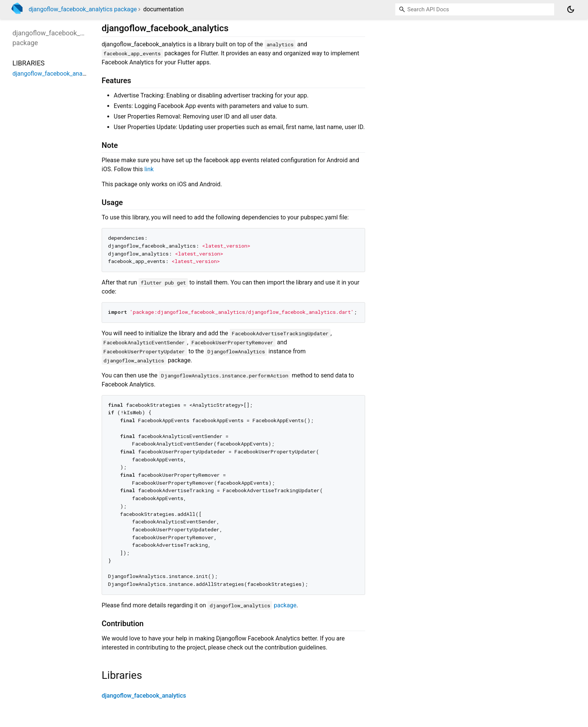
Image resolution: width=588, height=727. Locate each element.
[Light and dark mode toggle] (571, 9)
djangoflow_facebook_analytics (144, 696)
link (149, 169)
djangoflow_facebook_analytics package (83, 9)
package (285, 605)
